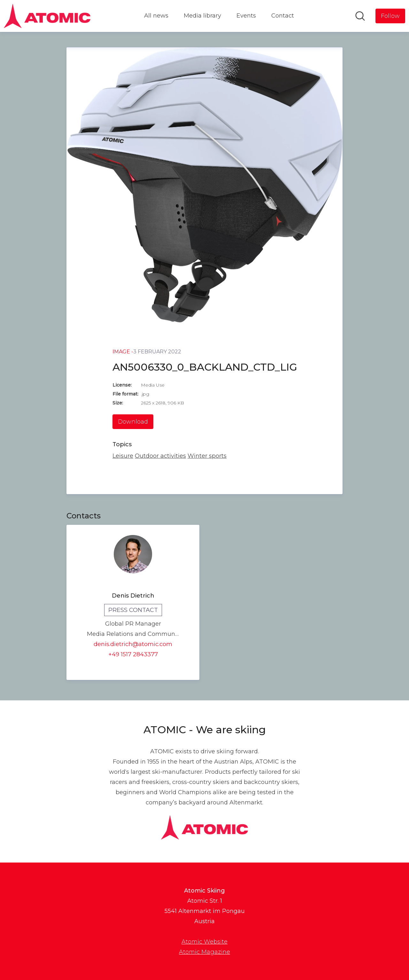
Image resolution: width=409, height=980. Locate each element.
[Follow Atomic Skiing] (390, 16)
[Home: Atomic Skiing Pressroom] (47, 16)
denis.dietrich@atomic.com (133, 644)
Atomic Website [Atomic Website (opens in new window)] (204, 942)
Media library (202, 16)
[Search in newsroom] (360, 16)
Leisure (123, 456)
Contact (283, 16)
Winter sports (207, 456)
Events (246, 16)
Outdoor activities (160, 456)
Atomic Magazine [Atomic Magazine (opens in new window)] (204, 952)
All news (156, 16)
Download (133, 422)
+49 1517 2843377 (133, 654)
